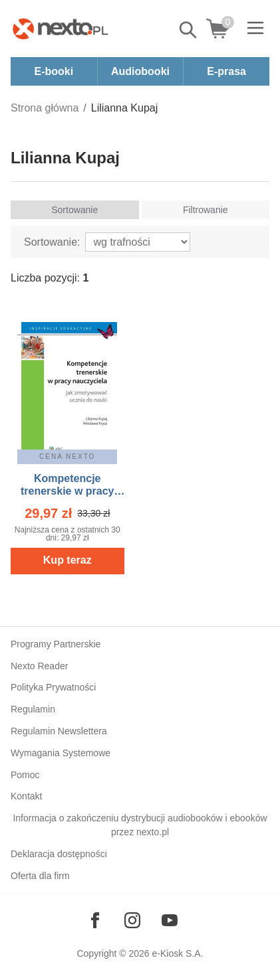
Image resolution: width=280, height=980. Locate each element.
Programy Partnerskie (56, 644)
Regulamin (33, 709)
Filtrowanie (206, 210)
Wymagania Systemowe (61, 753)
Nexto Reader (39, 666)
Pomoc (25, 775)
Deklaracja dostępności (59, 854)
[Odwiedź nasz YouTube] (170, 920)
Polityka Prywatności (53, 687)
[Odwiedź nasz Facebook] (95, 920)
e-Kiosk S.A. (178, 953)
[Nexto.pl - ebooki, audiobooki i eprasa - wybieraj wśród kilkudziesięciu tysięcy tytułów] (61, 29)
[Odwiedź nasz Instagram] (132, 920)
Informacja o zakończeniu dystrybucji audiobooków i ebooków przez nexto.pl (140, 825)
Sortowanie (74, 210)
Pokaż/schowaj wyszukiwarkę (189, 30)
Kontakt (26, 796)
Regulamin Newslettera (59, 731)
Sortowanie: (52, 242)
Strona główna (45, 108)
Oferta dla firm (40, 876)
